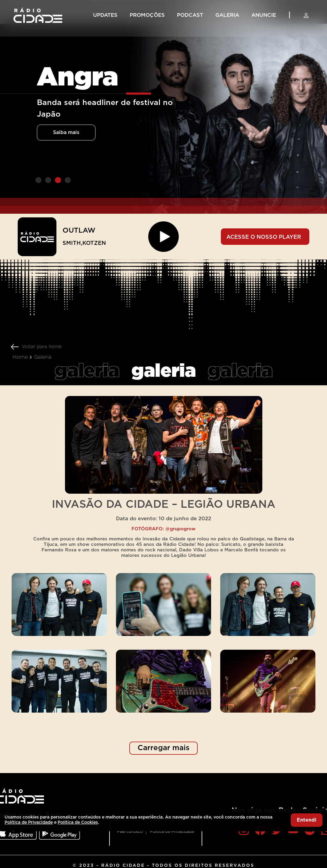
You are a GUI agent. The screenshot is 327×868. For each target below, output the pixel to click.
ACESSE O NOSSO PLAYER (264, 237)
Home (20, 357)
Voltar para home (42, 347)
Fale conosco (130, 832)
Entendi (307, 820)
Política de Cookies (78, 823)
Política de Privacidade (172, 832)
